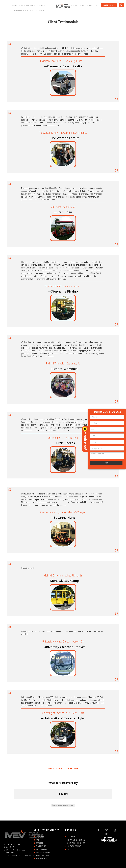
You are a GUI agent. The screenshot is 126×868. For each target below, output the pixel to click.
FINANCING (41, 846)
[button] (14, 801)
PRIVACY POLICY (74, 846)
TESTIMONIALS (43, 859)
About (85, 6)
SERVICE (40, 843)
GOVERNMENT (42, 849)
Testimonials (40, 11)
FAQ (90, 6)
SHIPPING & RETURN (76, 840)
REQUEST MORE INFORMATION (43, 854)
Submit (107, 463)
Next (71, 768)
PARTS (39, 840)
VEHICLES (40, 837)
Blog (72, 6)
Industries (31, 6)
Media (78, 6)
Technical (41, 6)
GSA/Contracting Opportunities (24, 11)
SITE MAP (71, 837)
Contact (96, 6)
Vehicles (16, 6)
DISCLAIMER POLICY (76, 843)
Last (76, 768)
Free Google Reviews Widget (63, 805)
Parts (23, 6)
